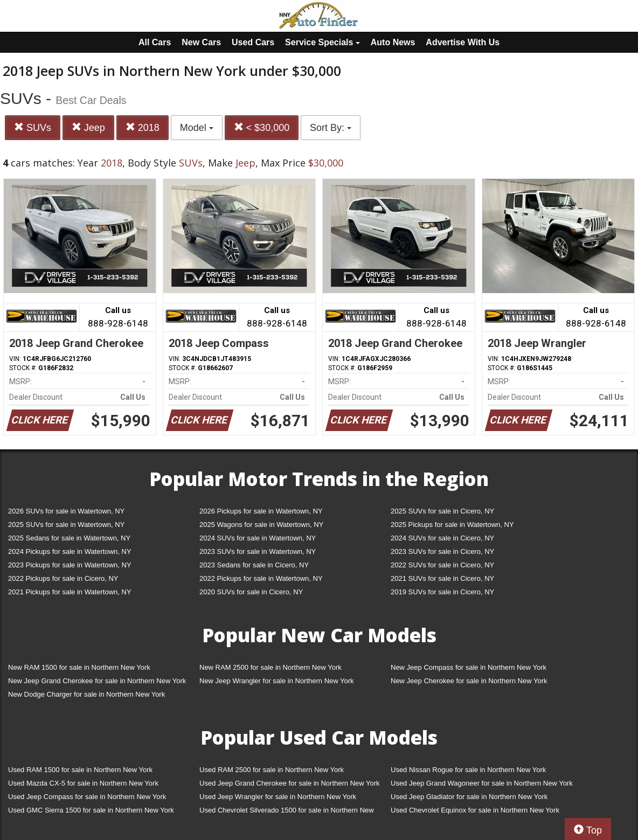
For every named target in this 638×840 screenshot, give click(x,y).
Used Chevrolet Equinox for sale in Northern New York (475, 810)
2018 (143, 127)
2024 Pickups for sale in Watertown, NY (70, 551)
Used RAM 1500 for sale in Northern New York (80, 770)
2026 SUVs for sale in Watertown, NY (66, 511)
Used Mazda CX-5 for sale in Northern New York (83, 783)
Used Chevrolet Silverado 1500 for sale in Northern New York (287, 812)
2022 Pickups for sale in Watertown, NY (261, 578)
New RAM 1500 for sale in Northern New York (79, 667)
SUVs (33, 127)
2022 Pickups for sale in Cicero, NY (63, 578)
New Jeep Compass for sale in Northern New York (469, 667)
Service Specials (323, 42)
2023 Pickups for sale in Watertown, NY (70, 565)
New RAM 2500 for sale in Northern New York (271, 667)
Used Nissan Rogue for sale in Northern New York (468, 770)
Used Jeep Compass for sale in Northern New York (87, 797)
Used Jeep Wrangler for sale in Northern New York (278, 797)
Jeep (88, 127)
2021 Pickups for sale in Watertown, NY (70, 592)
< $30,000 (262, 127)
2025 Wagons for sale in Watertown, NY (261, 525)
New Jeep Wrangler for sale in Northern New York (277, 681)
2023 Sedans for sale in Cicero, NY (254, 565)
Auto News (393, 42)
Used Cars (253, 42)
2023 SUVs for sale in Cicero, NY (442, 551)
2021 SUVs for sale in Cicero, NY (442, 578)
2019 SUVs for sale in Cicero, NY (442, 592)
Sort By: (331, 128)
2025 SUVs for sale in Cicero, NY (442, 511)
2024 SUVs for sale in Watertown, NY (258, 538)
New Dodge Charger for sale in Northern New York (86, 694)
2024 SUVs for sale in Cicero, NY (442, 538)
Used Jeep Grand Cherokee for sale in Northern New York (290, 783)
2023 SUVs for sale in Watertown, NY (258, 551)
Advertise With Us (463, 42)
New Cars (201, 42)
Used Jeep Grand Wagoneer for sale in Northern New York (482, 783)
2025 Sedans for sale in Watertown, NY (69, 538)
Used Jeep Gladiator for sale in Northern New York (469, 797)
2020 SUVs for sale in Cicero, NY (251, 592)
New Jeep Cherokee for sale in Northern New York (469, 681)
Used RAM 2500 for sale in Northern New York (272, 770)
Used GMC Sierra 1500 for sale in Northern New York (91, 810)
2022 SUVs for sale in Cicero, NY (442, 565)
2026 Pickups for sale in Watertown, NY (261, 511)
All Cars (155, 42)
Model (197, 128)
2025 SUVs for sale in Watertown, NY (66, 525)
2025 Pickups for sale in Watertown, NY (452, 525)
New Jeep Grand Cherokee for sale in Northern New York (97, 681)
